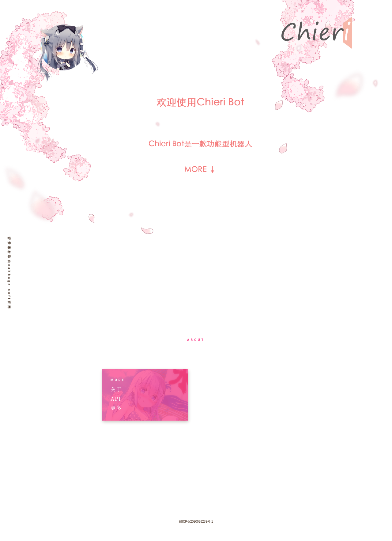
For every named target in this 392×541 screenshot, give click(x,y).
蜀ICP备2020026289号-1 (196, 522)
